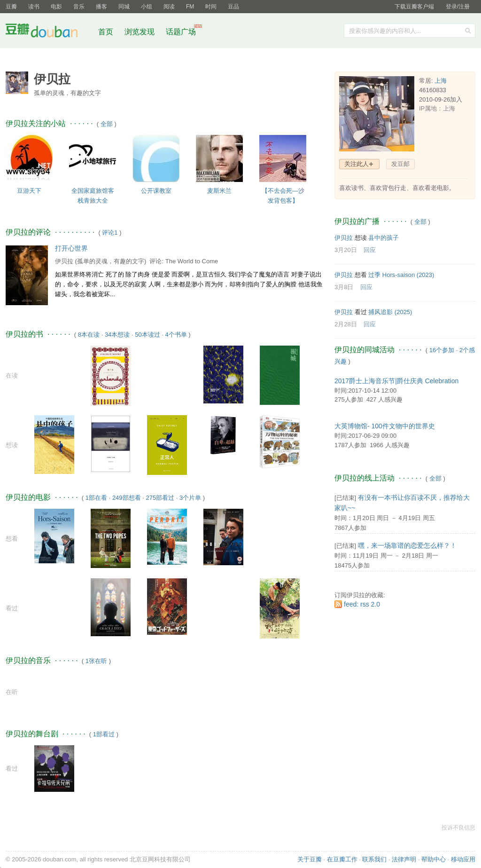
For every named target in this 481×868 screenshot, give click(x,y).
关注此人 (357, 164)
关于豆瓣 (310, 859)
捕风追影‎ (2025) (390, 312)
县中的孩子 (384, 238)
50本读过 (147, 335)
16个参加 (442, 350)
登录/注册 (458, 7)
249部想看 (127, 498)
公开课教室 (156, 191)
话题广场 (181, 32)
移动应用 (463, 859)
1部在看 (96, 498)
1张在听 (96, 661)
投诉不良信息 (458, 828)
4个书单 (176, 335)
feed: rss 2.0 (362, 604)
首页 (106, 32)
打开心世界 (71, 248)
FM (190, 7)
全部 (107, 124)
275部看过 (160, 498)
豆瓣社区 (49, 32)
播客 (101, 7)
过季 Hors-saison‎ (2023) (401, 275)
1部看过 (104, 734)
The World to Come (192, 261)
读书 (34, 7)
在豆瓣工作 (342, 859)
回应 (370, 250)
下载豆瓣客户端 (414, 7)
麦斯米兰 (219, 191)
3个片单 (190, 498)
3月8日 (344, 287)
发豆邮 (400, 164)
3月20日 (346, 250)
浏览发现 (140, 32)
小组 (147, 7)
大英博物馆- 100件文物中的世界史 (385, 426)
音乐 (79, 7)
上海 (441, 81)
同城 (124, 7)
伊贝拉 (64, 261)
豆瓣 (11, 7)
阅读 (169, 7)
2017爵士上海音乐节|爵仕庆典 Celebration (396, 381)
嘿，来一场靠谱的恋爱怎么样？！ (407, 545)
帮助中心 (434, 859)
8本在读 (89, 335)
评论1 (110, 233)
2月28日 (346, 324)
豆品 (233, 7)
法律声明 (404, 859)
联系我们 (374, 859)
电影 (56, 7)
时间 (211, 7)
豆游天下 (29, 191)
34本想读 (117, 335)
